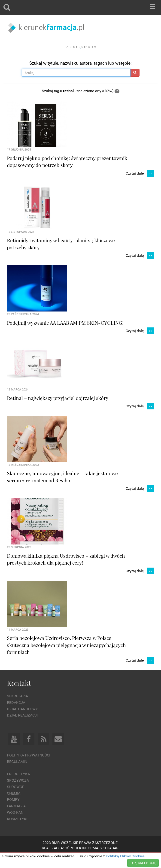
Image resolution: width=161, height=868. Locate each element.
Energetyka (18, 787)
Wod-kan (15, 825)
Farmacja (16, 819)
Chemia (14, 806)
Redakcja (16, 715)
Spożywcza (18, 793)
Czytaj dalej (140, 186)
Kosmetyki (17, 832)
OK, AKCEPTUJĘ (144, 863)
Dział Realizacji (22, 728)
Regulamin (17, 774)
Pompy (13, 812)
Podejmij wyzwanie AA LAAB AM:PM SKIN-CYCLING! (65, 335)
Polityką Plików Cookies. (126, 856)
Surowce (15, 799)
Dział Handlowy (22, 721)
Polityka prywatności (29, 768)
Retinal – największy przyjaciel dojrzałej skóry (58, 411)
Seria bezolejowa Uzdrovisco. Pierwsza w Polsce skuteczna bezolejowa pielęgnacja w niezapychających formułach (66, 658)
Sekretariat (18, 709)
